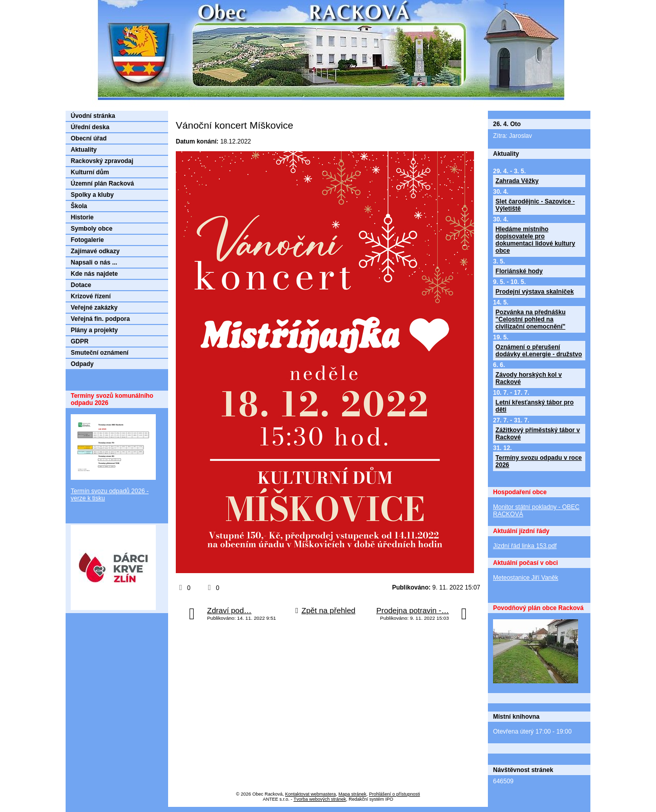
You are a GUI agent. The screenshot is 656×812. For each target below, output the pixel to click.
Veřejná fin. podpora (100, 319)
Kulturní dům (90, 172)
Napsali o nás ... (94, 262)
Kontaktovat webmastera (310, 794)
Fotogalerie (87, 240)
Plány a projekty (94, 330)
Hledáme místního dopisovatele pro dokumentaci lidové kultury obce (535, 240)
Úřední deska (90, 127)
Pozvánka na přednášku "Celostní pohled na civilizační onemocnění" (531, 319)
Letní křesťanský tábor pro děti (535, 406)
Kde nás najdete (94, 274)
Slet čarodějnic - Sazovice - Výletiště (535, 205)
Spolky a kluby (92, 195)
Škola (79, 206)
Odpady (82, 364)
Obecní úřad (89, 138)
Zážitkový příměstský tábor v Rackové (538, 434)
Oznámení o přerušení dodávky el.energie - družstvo (539, 351)
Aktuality (84, 150)
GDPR (80, 341)
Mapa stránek (352, 794)
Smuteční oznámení (100, 353)
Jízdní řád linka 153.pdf (525, 546)
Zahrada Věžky (517, 181)
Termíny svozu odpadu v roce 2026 (539, 461)
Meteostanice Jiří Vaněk (526, 578)
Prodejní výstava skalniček (535, 292)
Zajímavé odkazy (95, 251)
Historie (82, 217)
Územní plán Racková (102, 184)
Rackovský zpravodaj (102, 161)
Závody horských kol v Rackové (529, 378)
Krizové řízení (91, 296)
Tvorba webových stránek (320, 799)
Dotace (81, 285)
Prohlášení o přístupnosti (395, 794)
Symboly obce (91, 229)
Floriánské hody (519, 271)
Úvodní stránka (93, 116)
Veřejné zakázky (94, 308)
